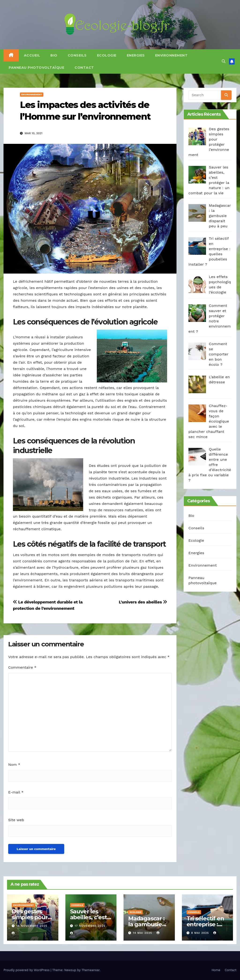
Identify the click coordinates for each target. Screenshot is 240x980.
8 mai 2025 (201, 933)
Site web (16, 820)
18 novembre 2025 (32, 926)
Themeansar (91, 970)
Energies (136, 55)
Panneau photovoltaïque (36, 68)
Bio (54, 55)
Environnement (171, 55)
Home (216, 970)
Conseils (77, 55)
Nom (14, 765)
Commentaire (22, 667)
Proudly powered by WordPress (27, 970)
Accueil (32, 55)
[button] (224, 61)
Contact (84, 68)
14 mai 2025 (143, 933)
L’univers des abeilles (143, 602)
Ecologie (107, 55)
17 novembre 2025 (90, 926)
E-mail (16, 792)
